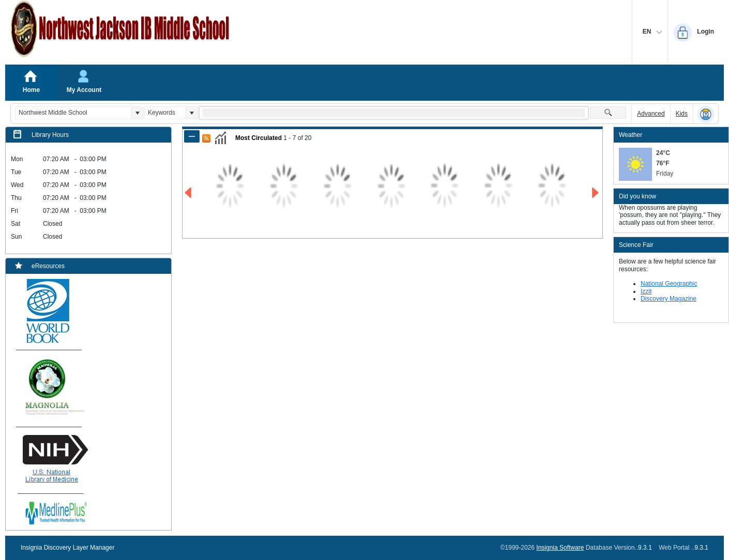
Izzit (646, 291)
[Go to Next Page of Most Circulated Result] (596, 193)
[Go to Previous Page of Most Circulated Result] (189, 193)
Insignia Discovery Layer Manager (67, 548)
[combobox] (73, 113)
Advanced (651, 114)
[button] (137, 113)
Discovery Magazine (669, 299)
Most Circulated (259, 138)
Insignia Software (560, 548)
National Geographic (669, 284)
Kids (682, 114)
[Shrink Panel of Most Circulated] (192, 136)
